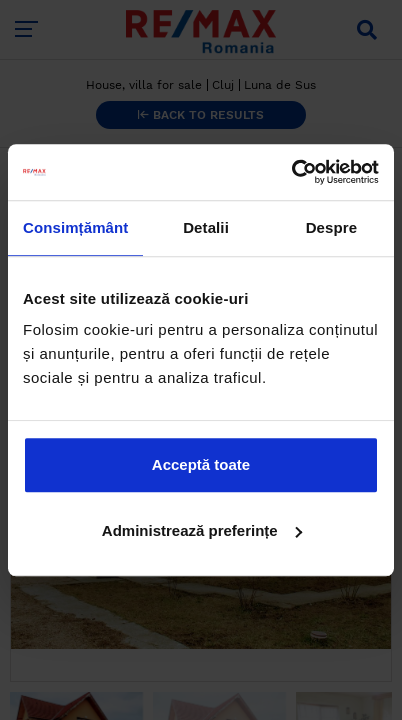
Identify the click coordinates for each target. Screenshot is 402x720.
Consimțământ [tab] (75, 227)
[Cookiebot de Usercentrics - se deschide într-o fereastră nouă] (291, 172)
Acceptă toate (201, 464)
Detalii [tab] (206, 227)
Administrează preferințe (202, 530)
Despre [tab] (331, 227)
